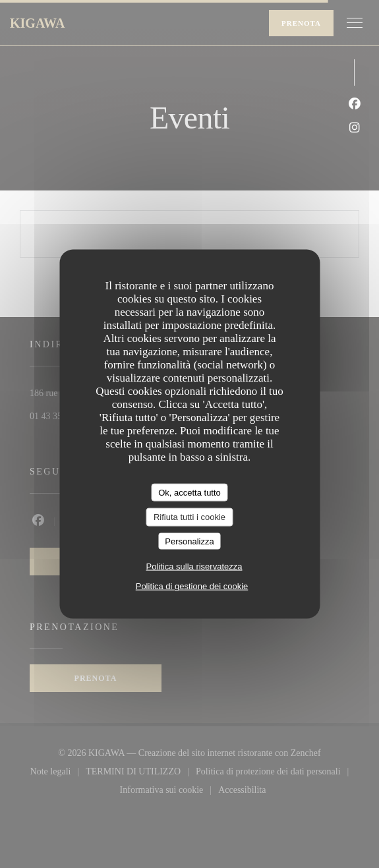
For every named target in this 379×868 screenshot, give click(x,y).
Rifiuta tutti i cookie (189, 517)
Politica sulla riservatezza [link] (194, 566)
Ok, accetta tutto (189, 492)
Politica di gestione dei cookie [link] (192, 586)
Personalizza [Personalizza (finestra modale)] (189, 541)
